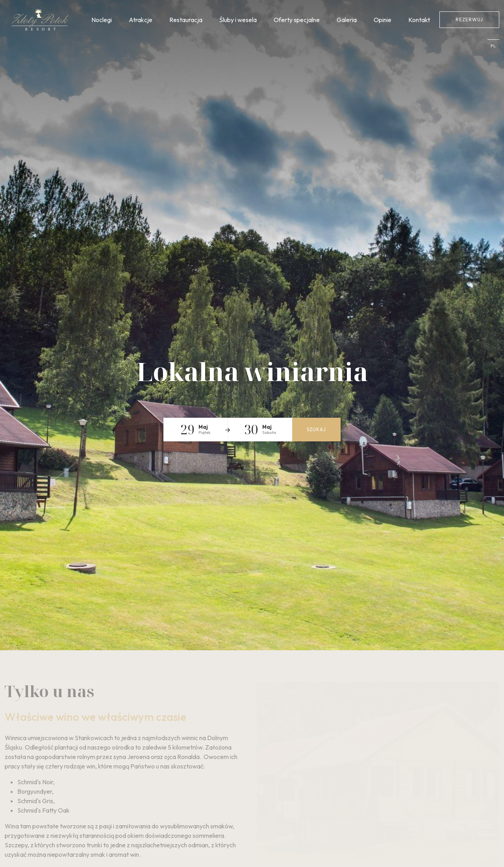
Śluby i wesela (238, 20)
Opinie (383, 20)
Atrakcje (141, 20)
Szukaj (316, 429)
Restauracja (186, 20)
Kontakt (419, 20)
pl (493, 46)
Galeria (347, 20)
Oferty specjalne (297, 20)
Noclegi (102, 20)
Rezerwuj (469, 20)
